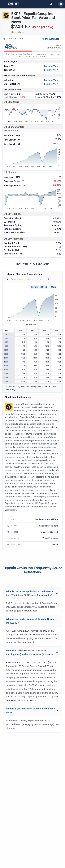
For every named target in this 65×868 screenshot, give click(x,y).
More (55, 287)
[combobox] (25, 279)
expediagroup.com (48, 526)
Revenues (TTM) (39, 287)
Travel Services (50, 538)
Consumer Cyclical (49, 532)
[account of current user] (4, 4)
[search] (51, 4)
